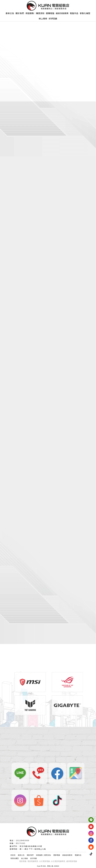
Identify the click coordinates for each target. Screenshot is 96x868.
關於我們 (20, 13)
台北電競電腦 (44, 861)
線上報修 (43, 18)
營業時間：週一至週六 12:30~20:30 (39, 565)
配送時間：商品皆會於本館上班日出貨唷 (42, 572)
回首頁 (13, 855)
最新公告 (10, 13)
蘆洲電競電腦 (72, 861)
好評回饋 (53, 18)
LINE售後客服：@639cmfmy (35, 559)
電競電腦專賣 (33, 861)
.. (46, 866)
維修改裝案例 (62, 13)
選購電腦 (50, 13)
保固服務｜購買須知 (35, 13)
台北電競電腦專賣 (58, 861)
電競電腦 (23, 861)
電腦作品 (74, 13)
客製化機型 (85, 13)
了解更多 (22, 176)
